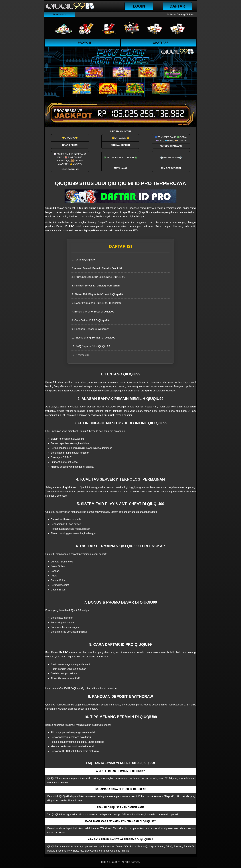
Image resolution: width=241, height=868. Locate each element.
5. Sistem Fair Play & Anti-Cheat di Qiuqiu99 (97, 294)
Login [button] (139, 6)
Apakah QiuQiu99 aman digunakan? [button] (120, 807)
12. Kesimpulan (80, 355)
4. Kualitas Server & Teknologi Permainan (96, 286)
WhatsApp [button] (160, 43)
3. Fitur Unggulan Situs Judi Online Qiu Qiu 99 (98, 277)
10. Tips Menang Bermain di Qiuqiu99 (93, 338)
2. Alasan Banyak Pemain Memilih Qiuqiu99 (97, 268)
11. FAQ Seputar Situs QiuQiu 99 (91, 346)
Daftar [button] (177, 6)
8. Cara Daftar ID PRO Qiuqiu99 (90, 320)
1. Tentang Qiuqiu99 (83, 260)
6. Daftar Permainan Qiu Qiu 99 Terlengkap (97, 303)
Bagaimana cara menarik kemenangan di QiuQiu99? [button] (120, 821)
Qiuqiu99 (113, 862)
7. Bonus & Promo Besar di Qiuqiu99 (93, 312)
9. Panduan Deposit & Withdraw (90, 329)
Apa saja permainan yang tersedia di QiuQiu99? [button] (121, 839)
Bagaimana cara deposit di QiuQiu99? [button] (120, 789)
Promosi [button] (84, 43)
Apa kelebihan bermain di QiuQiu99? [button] (120, 771)
